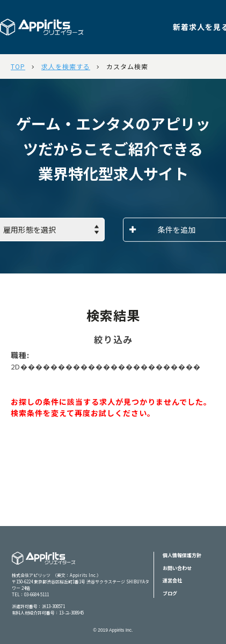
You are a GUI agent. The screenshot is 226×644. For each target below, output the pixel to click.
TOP (18, 66)
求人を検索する (66, 66)
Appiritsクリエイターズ (43, 565)
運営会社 (172, 580)
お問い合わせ (177, 568)
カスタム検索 (127, 66)
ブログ (170, 593)
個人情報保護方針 (182, 555)
